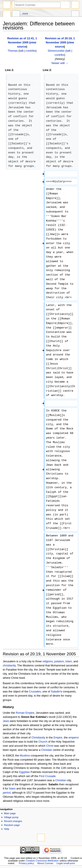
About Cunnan (45, 863)
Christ (50, 746)
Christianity (38, 738)
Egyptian (24, 772)
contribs (31, 51)
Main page (10, 813)
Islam (12, 789)
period (7, 793)
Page (7, 14)
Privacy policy (26, 863)
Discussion (16, 14)
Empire (58, 738)
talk (22, 51)
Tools (75, 14)
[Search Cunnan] (37, 5)
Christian (47, 750)
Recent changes (13, 821)
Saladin (56, 692)
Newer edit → (60, 63)
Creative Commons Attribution (42, 861)
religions (48, 661)
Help (7, 829)
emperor (74, 738)
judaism (59, 661)
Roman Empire (25, 713)
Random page (12, 825)
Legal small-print (66, 863)
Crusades (35, 692)
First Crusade (47, 776)
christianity (9, 666)
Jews (6, 721)
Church (43, 742)
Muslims (25, 756)
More (25, 13)
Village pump (11, 817)
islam (69, 661)
